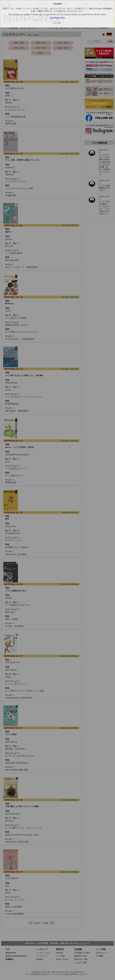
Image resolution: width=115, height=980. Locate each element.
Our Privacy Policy (57, 18)
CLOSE (57, 23)
